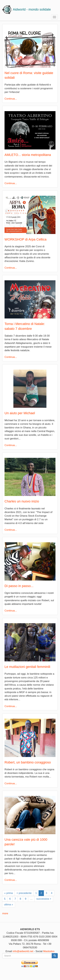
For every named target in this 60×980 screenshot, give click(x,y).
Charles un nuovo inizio (22, 501)
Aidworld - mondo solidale (32, 9)
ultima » (9, 905)
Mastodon (49, 951)
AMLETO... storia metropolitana (28, 155)
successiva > (44, 899)
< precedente (24, 893)
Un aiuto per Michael (20, 413)
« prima (9, 893)
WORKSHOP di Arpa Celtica (25, 239)
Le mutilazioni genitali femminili (27, 667)
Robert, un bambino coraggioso (28, 762)
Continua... (11, 99)
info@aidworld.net (23, 951)
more (5, 913)
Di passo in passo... (19, 586)
